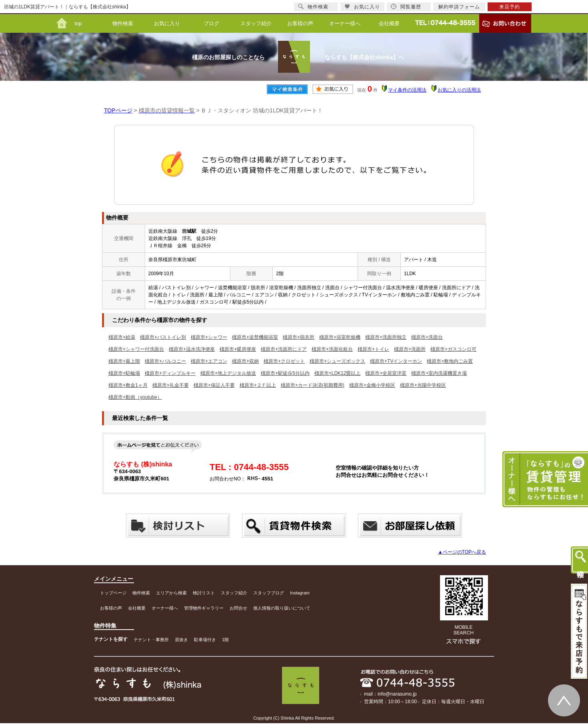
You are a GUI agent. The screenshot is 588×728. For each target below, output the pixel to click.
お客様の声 (300, 23)
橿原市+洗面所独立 (386, 337)
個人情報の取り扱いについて (282, 608)
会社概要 (389, 23)
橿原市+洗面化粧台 (332, 349)
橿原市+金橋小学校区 (372, 385)
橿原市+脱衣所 (299, 337)
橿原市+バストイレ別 (163, 337)
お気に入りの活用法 (459, 90)
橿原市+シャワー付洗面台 (136, 349)
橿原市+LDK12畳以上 (338, 373)
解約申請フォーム (459, 7)
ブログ (211, 23)
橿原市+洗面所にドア (284, 349)
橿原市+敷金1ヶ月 (128, 385)
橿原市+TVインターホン (396, 361)
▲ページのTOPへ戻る (462, 552)
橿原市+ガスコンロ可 (453, 349)
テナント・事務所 (151, 640)
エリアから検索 (171, 593)
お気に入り (167, 23)
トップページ (113, 593)
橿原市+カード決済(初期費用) (313, 385)
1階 (225, 640)
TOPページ (118, 110)
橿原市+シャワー (209, 337)
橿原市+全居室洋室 (386, 373)
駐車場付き (205, 640)
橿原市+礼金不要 (171, 385)
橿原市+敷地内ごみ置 (450, 361)
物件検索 (123, 23)
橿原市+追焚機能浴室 (255, 337)
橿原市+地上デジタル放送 (228, 373)
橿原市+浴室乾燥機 (340, 337)
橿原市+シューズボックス (337, 361)
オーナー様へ (345, 23)
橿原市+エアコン (209, 361)
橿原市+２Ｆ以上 (258, 385)
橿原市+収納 (245, 361)
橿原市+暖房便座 (238, 349)
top (78, 23)
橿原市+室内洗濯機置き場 (439, 373)
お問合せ (238, 608)
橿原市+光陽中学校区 (423, 385)
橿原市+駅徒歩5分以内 (285, 373)
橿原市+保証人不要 (214, 385)
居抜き (181, 640)
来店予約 (510, 7)
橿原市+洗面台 (427, 337)
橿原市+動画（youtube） (135, 397)
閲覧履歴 (406, 7)
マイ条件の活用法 (407, 90)
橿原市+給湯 (122, 337)
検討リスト (204, 593)
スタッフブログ (269, 593)
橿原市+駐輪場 (124, 373)
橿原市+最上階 (124, 361)
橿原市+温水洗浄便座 (192, 349)
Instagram (300, 593)
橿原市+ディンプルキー (170, 373)
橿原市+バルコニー (165, 361)
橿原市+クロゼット (284, 361)
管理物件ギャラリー (204, 608)
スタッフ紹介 (256, 23)
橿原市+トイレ (373, 349)
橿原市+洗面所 (410, 349)
